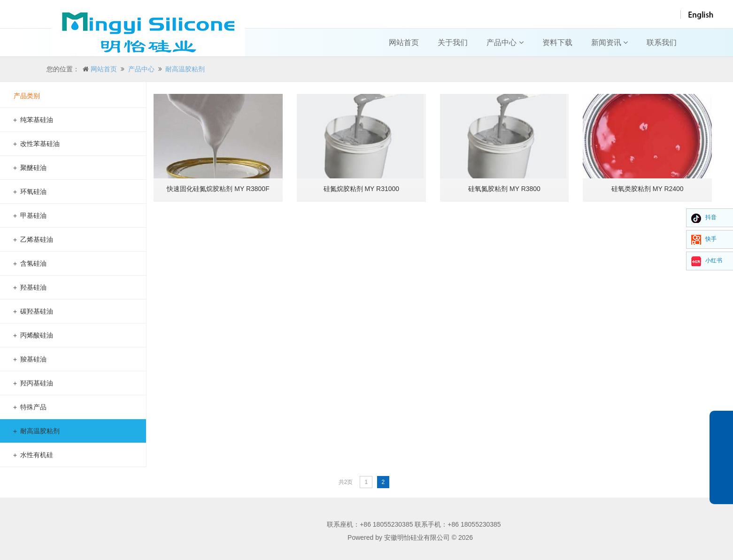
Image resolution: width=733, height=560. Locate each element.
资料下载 (557, 42)
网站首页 (404, 42)
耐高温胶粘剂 (185, 69)
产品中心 (505, 42)
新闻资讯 (610, 42)
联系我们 (662, 42)
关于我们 (453, 42)
